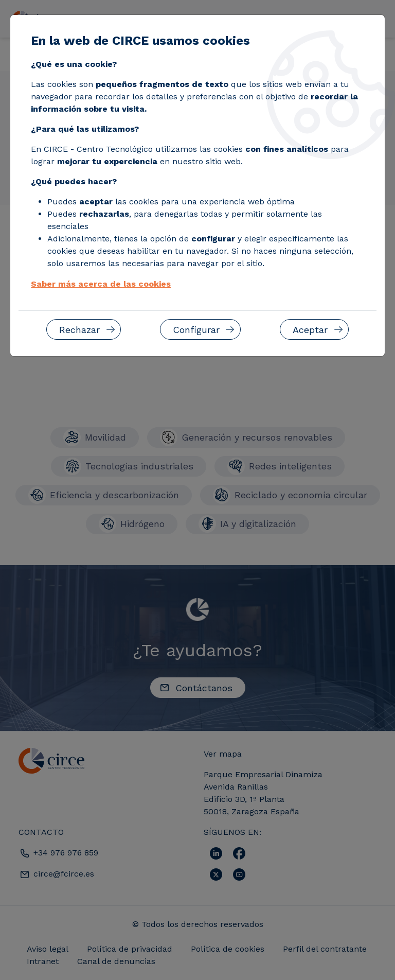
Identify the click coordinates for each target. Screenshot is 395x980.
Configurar (196, 330)
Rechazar (79, 330)
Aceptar (310, 330)
